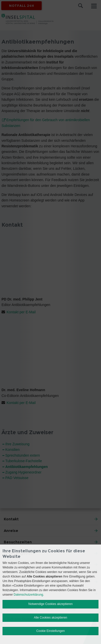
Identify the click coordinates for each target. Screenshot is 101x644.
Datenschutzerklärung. (29, 595)
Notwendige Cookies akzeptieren (50, 604)
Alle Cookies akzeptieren (50, 618)
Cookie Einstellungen (51, 631)
